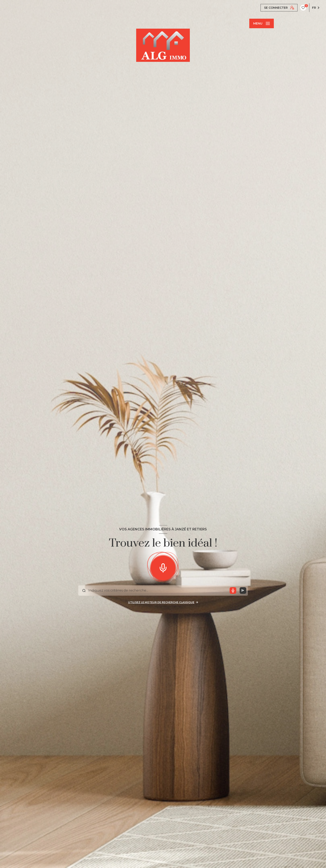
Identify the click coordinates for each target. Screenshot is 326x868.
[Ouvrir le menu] (262, 23)
